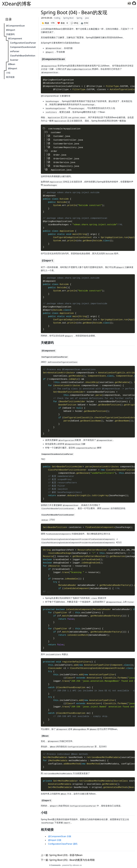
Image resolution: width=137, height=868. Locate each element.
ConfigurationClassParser (23, 43)
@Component (15, 38)
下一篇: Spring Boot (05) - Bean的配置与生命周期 (68, 857)
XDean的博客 (17, 4)
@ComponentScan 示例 (60, 833)
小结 (8, 73)
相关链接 (10, 77)
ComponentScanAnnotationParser (22, 49)
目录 (9, 19)
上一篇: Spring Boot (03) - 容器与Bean (62, 852)
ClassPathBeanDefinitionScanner (22, 58)
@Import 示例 (55, 837)
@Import (10, 30)
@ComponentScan (15, 26)
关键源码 (10, 34)
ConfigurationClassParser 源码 (63, 841)
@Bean (11, 64)
